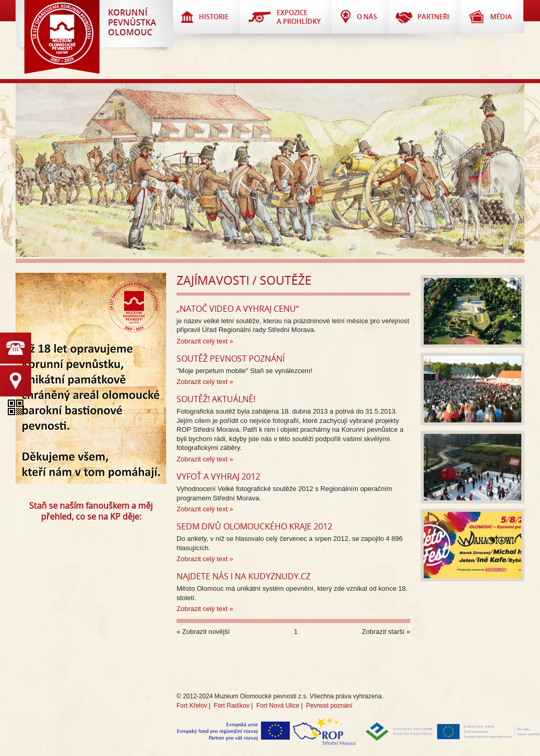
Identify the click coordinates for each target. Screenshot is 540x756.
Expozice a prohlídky (299, 17)
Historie (214, 17)
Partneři (433, 17)
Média (501, 17)
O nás (367, 17)
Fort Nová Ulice (278, 706)
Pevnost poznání (329, 706)
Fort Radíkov (232, 706)
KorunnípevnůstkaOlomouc (132, 22)
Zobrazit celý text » (205, 341)
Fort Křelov (192, 706)
